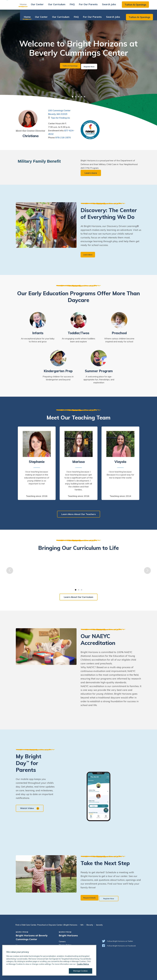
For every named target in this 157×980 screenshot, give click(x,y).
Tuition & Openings (141, 6)
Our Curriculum (62, 6)
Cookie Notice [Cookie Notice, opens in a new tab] (83, 964)
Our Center (43, 6)
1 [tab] (73, 97)
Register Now (94, 66)
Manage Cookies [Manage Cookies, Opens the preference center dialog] (79, 971)
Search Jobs (114, 6)
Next (147, 571)
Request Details (92, 898)
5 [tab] (85, 97)
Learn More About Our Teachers (79, 515)
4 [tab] (82, 97)
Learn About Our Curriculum (78, 598)
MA (82, 925)
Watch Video (30, 809)
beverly (99, 925)
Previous (10, 571)
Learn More (89, 255)
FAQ (78, 6)
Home (29, 6)
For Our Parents (94, 6)
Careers (62, 942)
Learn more (91, 173)
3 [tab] (79, 97)
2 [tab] (76, 97)
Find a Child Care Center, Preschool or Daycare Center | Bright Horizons (46, 925)
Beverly (90, 925)
